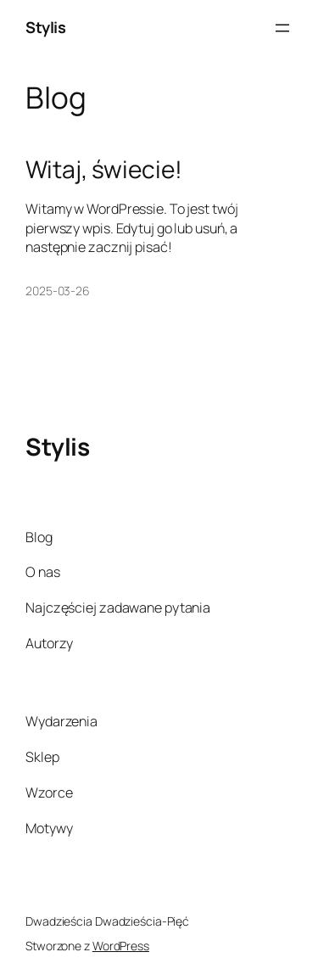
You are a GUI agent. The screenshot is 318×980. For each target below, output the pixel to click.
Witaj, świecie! (104, 170)
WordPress (121, 946)
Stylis (45, 27)
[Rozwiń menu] (282, 28)
